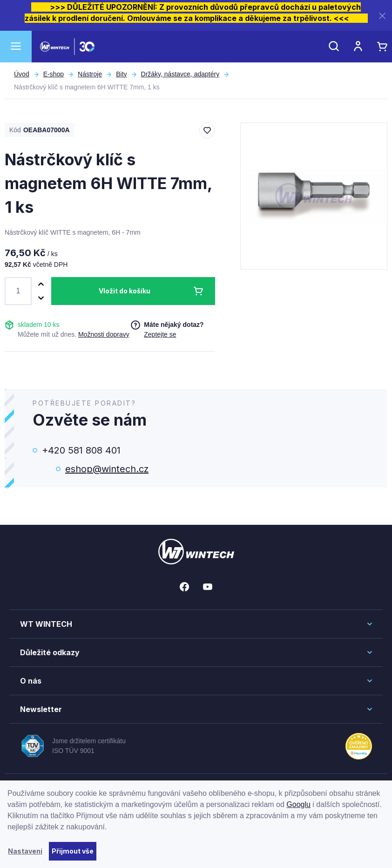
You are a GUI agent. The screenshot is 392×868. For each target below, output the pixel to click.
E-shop (54, 74)
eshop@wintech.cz (107, 469)
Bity (121, 74)
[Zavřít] (382, 16)
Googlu (298, 804)
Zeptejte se (160, 334)
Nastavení (25, 851)
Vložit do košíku (125, 291)
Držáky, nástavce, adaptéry (180, 74)
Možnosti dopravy (104, 334)
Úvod (22, 74)
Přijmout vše (73, 851)
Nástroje (90, 74)
